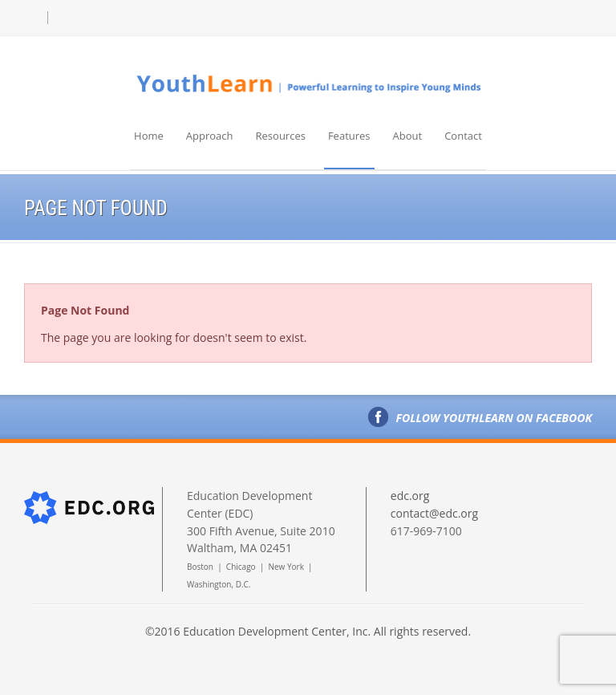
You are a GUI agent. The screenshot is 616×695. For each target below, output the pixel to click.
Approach (210, 136)
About (408, 136)
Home (149, 136)
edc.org (410, 496)
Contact (463, 136)
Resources (281, 136)
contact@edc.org (434, 513)
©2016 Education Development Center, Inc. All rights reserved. (308, 631)
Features (349, 136)
